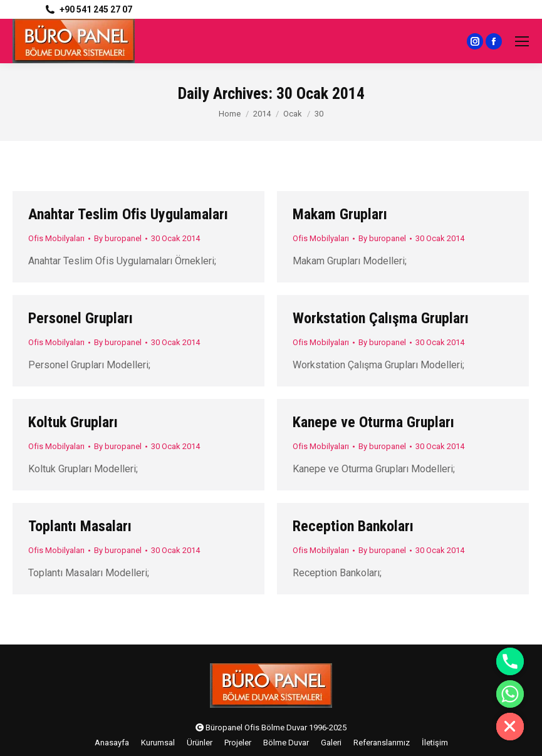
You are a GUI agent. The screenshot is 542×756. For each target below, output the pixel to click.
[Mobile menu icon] (522, 41)
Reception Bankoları (353, 526)
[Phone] (510, 661)
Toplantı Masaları (80, 526)
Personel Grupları (81, 318)
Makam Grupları (340, 214)
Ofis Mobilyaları (56, 238)
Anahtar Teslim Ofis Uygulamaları (128, 214)
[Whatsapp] (510, 694)
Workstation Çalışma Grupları (381, 318)
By (118, 238)
